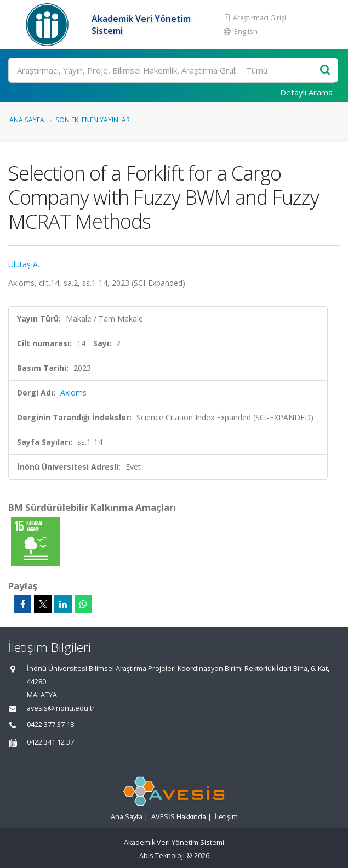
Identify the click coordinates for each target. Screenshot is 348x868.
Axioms (73, 393)
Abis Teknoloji (162, 856)
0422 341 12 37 (50, 742)
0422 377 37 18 (50, 725)
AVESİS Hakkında (179, 817)
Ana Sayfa (27, 120)
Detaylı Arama (306, 92)
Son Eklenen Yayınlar (93, 120)
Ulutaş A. (24, 264)
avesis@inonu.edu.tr (61, 708)
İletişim (226, 817)
